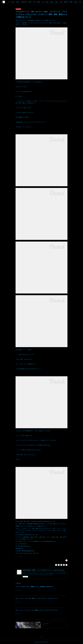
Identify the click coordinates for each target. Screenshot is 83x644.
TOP (17, 2)
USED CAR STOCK (32, 2)
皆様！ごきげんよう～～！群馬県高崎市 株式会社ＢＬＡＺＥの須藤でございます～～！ (31, 601)
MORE (78, 2)
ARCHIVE (64, 2)
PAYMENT (38, 2)
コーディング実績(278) (19, 557)
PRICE (42, 2)
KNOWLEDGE (74, 2)
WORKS (20, 2)
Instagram (59, 2)
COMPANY (46, 2)
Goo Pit (69, 2)
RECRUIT (55, 2)
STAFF (51, 2)
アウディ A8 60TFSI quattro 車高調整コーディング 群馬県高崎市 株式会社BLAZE (34, 587)
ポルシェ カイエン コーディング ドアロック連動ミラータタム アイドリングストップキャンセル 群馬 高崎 (39, 610)
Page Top (41, 637)
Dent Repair (25, 2)
